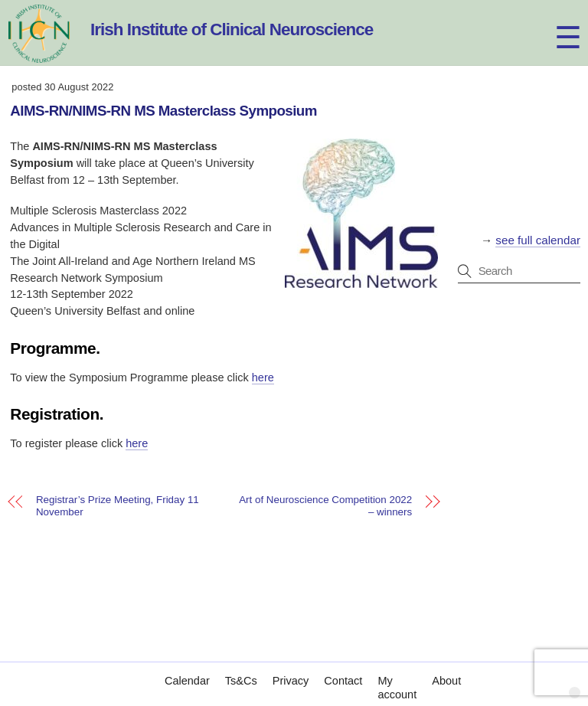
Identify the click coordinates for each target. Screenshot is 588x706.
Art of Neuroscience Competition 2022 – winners (325, 506)
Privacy (291, 665)
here (263, 378)
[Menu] (554, 21)
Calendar (187, 665)
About (446, 665)
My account (397, 672)
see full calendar (538, 240)
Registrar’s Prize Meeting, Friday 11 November (118, 506)
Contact (343, 665)
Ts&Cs (241, 665)
